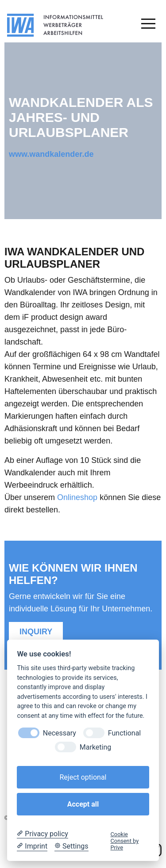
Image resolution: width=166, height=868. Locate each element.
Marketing (95, 747)
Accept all (83, 804)
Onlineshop (77, 497)
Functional (124, 733)
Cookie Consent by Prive (125, 841)
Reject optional (83, 777)
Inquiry (36, 632)
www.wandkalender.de (51, 154)
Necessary (60, 733)
